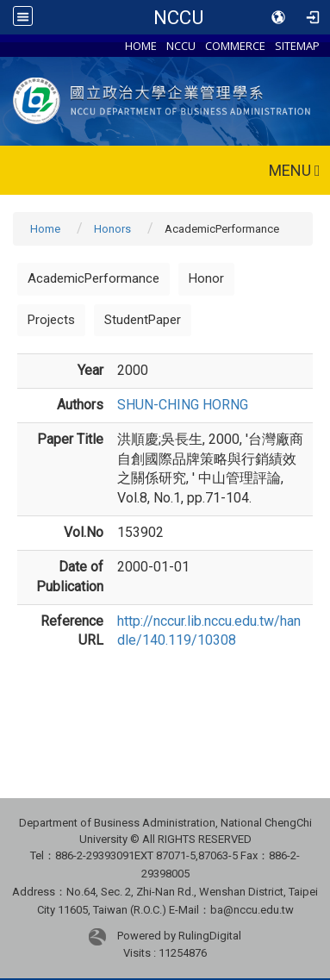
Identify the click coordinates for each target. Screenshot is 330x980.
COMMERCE (235, 46)
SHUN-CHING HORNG (183, 405)
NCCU (178, 17)
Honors (112, 229)
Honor (206, 278)
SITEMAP (297, 46)
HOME (141, 46)
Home (45, 229)
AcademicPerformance (93, 278)
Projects (51, 320)
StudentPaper (143, 320)
